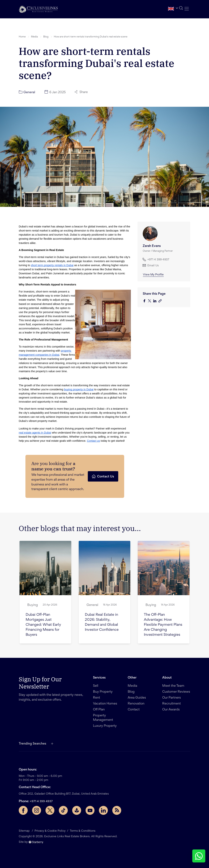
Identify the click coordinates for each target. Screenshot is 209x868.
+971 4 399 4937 (41, 801)
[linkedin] (156, 301)
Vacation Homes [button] (105, 704)
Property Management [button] (103, 718)
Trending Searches (32, 744)
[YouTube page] (90, 810)
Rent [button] (97, 698)
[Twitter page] (50, 810)
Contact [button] (134, 710)
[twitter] (151, 301)
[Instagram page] (37, 810)
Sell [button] (96, 686)
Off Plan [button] (99, 710)
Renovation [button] (136, 704)
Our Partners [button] (172, 698)
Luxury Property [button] (105, 726)
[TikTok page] (63, 810)
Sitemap (25, 831)
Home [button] (22, 37)
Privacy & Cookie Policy (50, 831)
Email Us (151, 265)
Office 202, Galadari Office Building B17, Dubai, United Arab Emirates (64, 794)
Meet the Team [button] (173, 686)
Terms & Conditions (83, 831)
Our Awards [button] (171, 710)
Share (81, 92)
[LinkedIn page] (103, 810)
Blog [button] (46, 37)
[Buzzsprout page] (77, 810)
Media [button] (34, 37)
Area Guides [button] (137, 698)
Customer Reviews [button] (176, 692)
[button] (38, 9)
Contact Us (103, 476)
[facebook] (145, 301)
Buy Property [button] (103, 692)
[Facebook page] (23, 810)
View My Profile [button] (153, 275)
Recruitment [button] (172, 704)
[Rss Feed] (117, 810)
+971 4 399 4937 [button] (156, 259)
